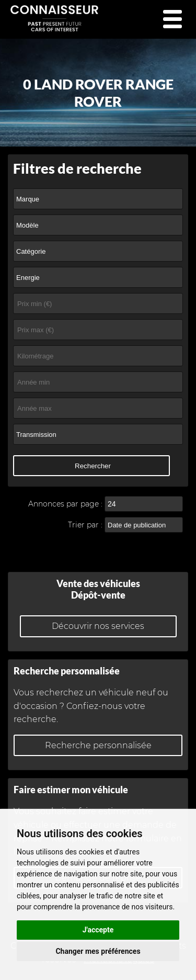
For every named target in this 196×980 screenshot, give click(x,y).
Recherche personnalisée (98, 745)
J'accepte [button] (98, 930)
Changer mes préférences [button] (98, 951)
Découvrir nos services (98, 626)
